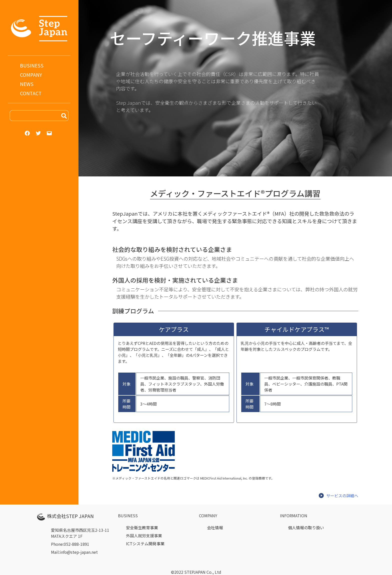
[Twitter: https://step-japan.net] (38, 133)
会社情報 (215, 528)
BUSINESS (32, 65)
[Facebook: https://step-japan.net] (27, 133)
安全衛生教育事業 (142, 528)
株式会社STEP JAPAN (70, 516)
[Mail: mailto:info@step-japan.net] (49, 133)
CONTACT (31, 93)
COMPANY (31, 75)
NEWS (27, 84)
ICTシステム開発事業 (145, 544)
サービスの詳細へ (338, 496)
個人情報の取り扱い (306, 528)
